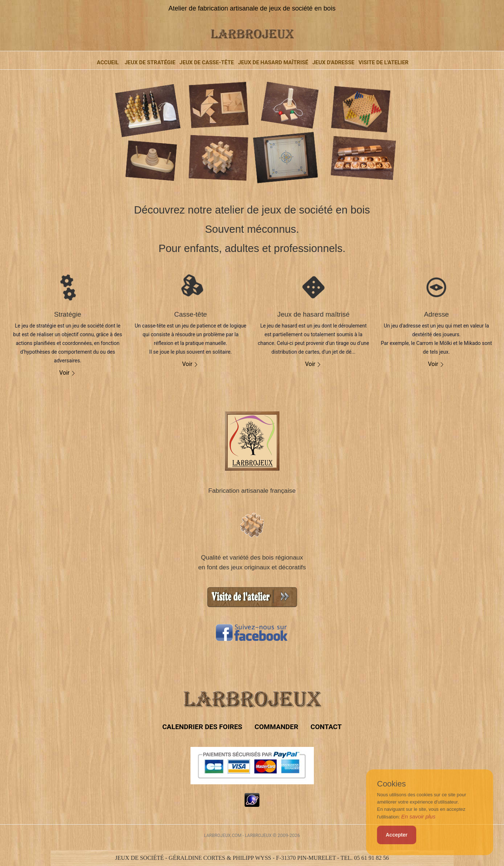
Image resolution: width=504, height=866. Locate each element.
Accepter (397, 835)
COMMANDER (276, 727)
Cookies (391, 784)
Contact (326, 727)
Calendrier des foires (202, 727)
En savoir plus (418, 816)
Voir (67, 373)
